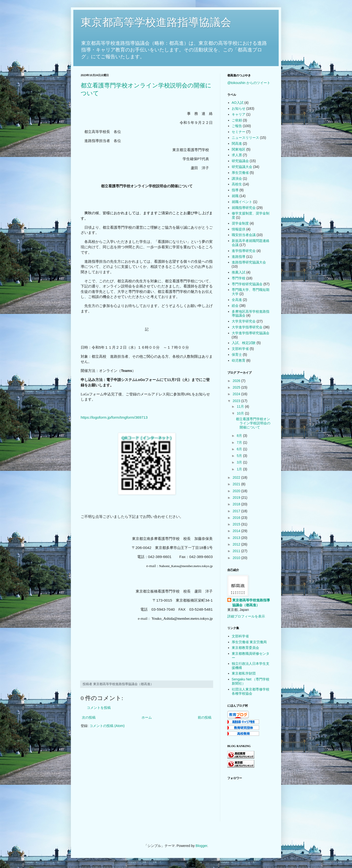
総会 (235, 306)
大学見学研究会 (244, 321)
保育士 (237, 355)
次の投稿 (89, 717)
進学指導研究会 (244, 251)
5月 (240, 456)
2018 (237, 504)
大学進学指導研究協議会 (251, 333)
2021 (237, 484)
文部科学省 (240, 349)
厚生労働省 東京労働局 (249, 642)
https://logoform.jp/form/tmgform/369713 (114, 417)
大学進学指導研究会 (247, 327)
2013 (237, 538)
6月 (240, 449)
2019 (237, 498)
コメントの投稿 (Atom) (107, 726)
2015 (237, 524)
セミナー (239, 132)
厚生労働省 (240, 173)
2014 (237, 531)
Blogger (201, 846)
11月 (241, 406)
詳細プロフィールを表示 (246, 616)
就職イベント (242, 202)
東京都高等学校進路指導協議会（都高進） (251, 603)
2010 (237, 558)
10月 (241, 413)
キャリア (239, 114)
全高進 (237, 300)
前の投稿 (205, 717)
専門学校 (239, 278)
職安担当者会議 (244, 235)
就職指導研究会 (244, 208)
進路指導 (239, 257)
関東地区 (239, 149)
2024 (237, 394)
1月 (240, 469)
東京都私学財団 (244, 673)
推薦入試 (239, 272)
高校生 (237, 184)
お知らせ (239, 108)
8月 (240, 436)
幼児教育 (239, 360)
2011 (237, 551)
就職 (235, 196)
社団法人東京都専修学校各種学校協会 (251, 691)
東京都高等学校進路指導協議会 (156, 22)
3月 (240, 462)
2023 (237, 401)
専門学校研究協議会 (247, 284)
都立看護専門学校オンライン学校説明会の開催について (253, 423)
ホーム (147, 717)
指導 (235, 190)
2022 (237, 477)
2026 (237, 381)
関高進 (237, 143)
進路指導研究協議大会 (249, 262)
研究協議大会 (242, 167)
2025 (237, 387)
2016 (237, 518)
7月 (240, 442)
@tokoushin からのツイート (249, 83)
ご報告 (237, 126)
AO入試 (238, 103)
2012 (237, 544)
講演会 (237, 178)
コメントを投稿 (99, 708)
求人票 (237, 155)
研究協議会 (240, 161)
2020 (237, 491)
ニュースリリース (245, 138)
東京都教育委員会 (245, 648)
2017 (237, 511)
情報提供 (239, 229)
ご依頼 (237, 120)
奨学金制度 (240, 223)
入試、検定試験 (244, 343)
